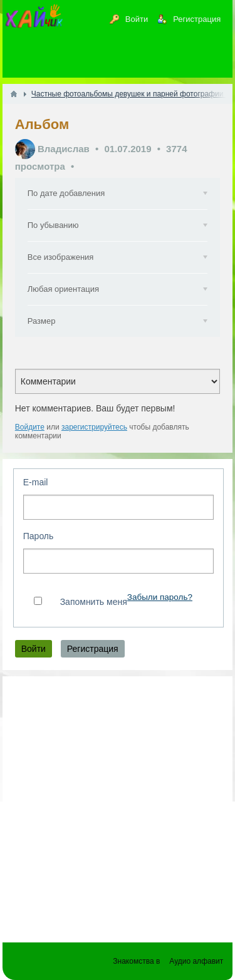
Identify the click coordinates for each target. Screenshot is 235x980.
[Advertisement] (118, 803)
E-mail (36, 482)
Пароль (39, 536)
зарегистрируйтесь (94, 427)
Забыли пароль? (160, 597)
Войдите (30, 427)
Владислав (64, 149)
